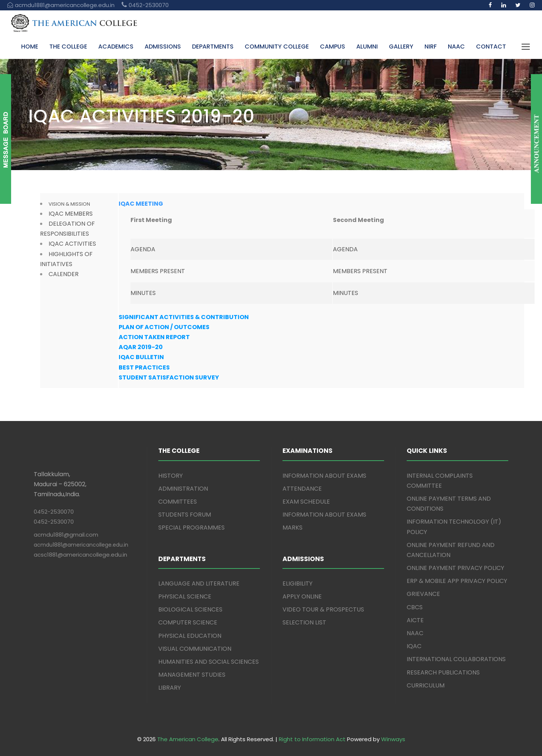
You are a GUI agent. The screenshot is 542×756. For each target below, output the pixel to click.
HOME (30, 47)
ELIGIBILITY (298, 583)
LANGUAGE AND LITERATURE (199, 583)
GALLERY (401, 47)
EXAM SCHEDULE (306, 502)
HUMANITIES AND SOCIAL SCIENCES (209, 662)
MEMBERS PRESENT (158, 271)
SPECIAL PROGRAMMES (191, 528)
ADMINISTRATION (183, 489)
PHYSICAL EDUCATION (190, 636)
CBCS (415, 607)
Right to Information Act (312, 739)
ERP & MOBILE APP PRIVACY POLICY (457, 581)
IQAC (414, 646)
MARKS (293, 528)
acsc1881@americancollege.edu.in (80, 555)
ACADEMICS (116, 47)
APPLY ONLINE (302, 596)
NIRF (431, 47)
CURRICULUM (426, 685)
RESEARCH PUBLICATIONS (443, 672)
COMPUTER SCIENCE (188, 622)
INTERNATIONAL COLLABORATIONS (456, 659)
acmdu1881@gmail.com (66, 535)
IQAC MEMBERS (71, 214)
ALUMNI (367, 47)
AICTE (415, 620)
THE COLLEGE (68, 47)
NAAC (456, 47)
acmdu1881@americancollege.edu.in (81, 545)
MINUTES (143, 293)
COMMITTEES (178, 502)
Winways (393, 739)
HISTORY (171, 476)
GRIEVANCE (423, 594)
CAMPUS (333, 47)
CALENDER (64, 274)
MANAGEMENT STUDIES (192, 675)
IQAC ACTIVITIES (72, 244)
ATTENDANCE (302, 489)
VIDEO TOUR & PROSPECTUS (323, 609)
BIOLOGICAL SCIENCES (190, 609)
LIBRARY (170, 688)
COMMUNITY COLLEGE (277, 47)
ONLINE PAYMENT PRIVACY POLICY (455, 568)
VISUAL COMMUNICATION (195, 649)
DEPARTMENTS (213, 47)
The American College (188, 739)
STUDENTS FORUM (185, 515)
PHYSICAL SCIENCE (185, 596)
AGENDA (143, 249)
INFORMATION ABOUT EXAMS (324, 476)
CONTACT (491, 47)
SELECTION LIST (304, 622)
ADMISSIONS (163, 47)
